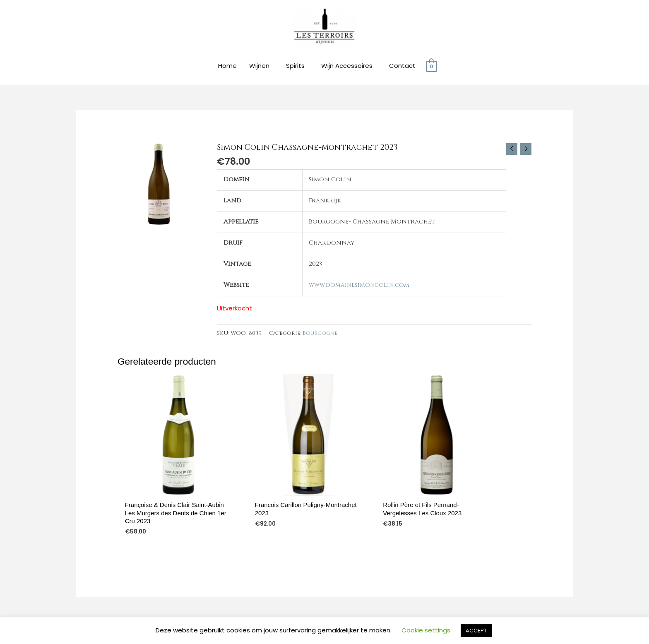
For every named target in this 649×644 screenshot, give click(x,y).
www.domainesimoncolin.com (359, 286)
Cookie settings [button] (426, 630)
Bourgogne (320, 334)
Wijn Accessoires (347, 67)
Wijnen (259, 67)
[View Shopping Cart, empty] (431, 67)
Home (227, 67)
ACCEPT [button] (476, 631)
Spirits (295, 67)
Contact (402, 67)
